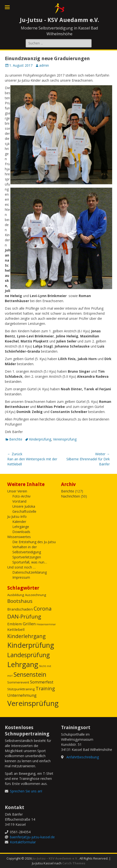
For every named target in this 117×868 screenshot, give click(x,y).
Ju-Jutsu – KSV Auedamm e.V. (55, 858)
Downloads (21, 532)
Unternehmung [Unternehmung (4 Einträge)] (22, 695)
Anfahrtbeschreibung (83, 757)
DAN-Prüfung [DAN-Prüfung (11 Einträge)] (24, 616)
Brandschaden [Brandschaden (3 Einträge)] (20, 609)
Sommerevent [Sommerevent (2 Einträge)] (18, 682)
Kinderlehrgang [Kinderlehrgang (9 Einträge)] (26, 636)
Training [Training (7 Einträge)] (45, 688)
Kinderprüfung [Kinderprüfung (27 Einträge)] (31, 645)
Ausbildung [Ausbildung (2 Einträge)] (16, 595)
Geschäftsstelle (24, 511)
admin (44, 65)
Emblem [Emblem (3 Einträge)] (15, 624)
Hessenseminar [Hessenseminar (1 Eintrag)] (46, 624)
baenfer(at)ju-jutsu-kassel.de (32, 837)
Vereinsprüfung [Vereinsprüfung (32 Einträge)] (33, 703)
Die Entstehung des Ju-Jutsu (34, 542)
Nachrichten (70, 496)
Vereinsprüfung (65, 439)
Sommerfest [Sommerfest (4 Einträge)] (42, 682)
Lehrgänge (21, 527)
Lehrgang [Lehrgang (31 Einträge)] (23, 664)
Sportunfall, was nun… (30, 562)
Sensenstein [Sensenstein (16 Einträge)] (30, 674)
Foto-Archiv (21, 496)
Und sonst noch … (21, 567)
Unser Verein (17, 491)
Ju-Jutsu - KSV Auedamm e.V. (59, 20)
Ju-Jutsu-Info (17, 516)
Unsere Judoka (24, 506)
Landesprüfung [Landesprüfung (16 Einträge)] (29, 655)
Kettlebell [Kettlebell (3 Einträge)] (16, 629)
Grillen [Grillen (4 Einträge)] (29, 624)
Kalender (19, 522)
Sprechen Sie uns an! (26, 791)
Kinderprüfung (40, 439)
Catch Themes (74, 863)
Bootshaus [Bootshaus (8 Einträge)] (20, 601)
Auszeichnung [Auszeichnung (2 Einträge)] (35, 595)
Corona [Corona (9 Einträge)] (43, 608)
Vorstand (19, 501)
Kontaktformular (23, 842)
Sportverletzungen (27, 557)
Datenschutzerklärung (30, 572)
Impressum (21, 577)
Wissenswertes (19, 537)
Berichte (16, 439)
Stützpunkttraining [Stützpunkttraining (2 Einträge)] (21, 689)
